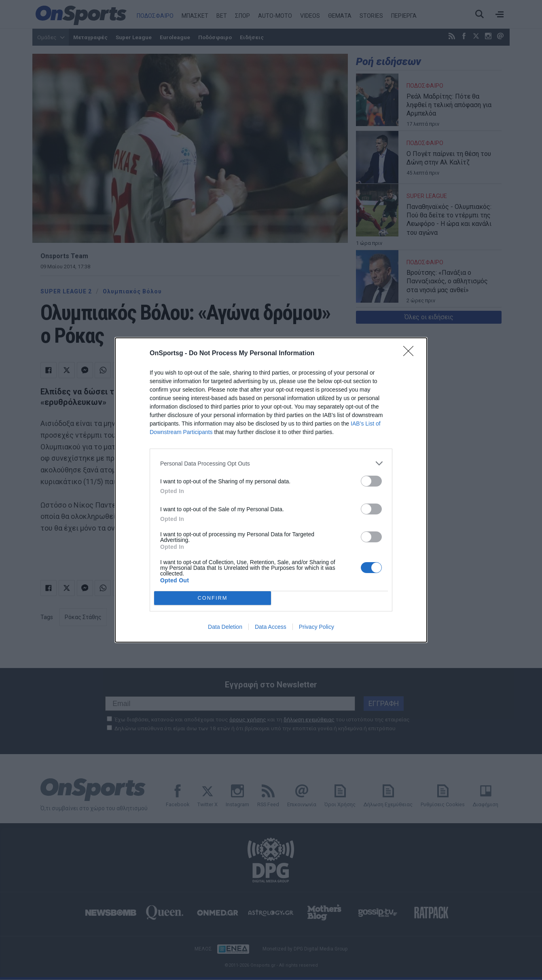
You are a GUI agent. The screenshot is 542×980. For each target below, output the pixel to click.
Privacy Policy (317, 627)
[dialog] (271, 490)
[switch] (371, 481)
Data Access (271, 627)
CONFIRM (213, 598)
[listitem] (271, 463)
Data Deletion (225, 627)
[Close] (411, 354)
